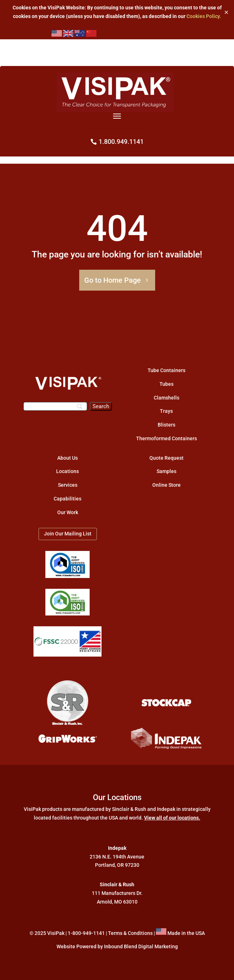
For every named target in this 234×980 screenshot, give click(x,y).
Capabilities (67, 499)
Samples (166, 471)
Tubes (166, 384)
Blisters (166, 425)
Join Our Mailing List (68, 534)
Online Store (166, 485)
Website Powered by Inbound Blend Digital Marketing (117, 946)
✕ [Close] (226, 12)
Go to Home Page (112, 280)
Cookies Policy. (204, 16)
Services (68, 485)
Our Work (68, 512)
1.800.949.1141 (121, 142)
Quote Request (166, 458)
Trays (166, 411)
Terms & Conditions (130, 933)
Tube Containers (166, 370)
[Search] (55, 406)
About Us (67, 458)
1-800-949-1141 (86, 933)
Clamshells (166, 398)
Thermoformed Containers (166, 438)
